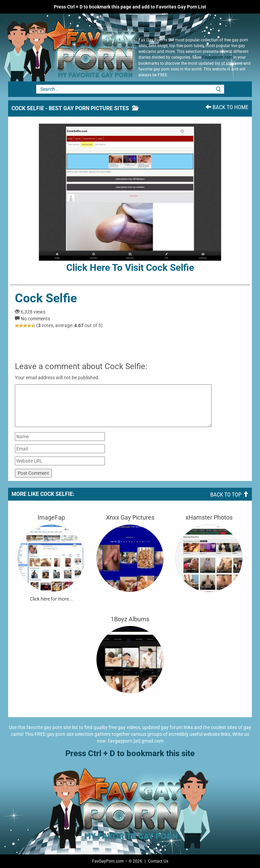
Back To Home (227, 107)
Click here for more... (51, 599)
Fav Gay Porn (67, 47)
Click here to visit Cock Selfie (130, 198)
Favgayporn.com (217, 57)
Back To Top (229, 494)
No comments (35, 319)
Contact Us (158, 861)
